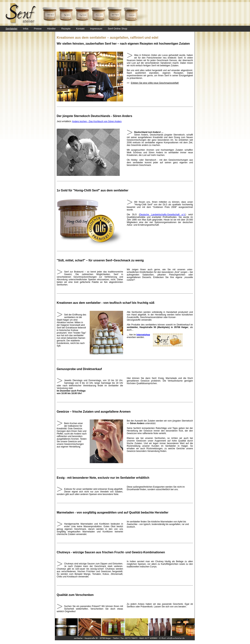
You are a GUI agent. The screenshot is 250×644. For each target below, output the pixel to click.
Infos (26, 29)
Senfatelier (11, 29)
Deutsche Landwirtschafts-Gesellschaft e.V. (162, 215)
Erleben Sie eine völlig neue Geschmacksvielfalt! (155, 83)
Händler (51, 29)
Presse (38, 29)
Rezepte (66, 29)
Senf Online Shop (117, 29)
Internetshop (143, 335)
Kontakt (80, 29)
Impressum (96, 29)
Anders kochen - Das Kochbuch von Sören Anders (97, 121)
